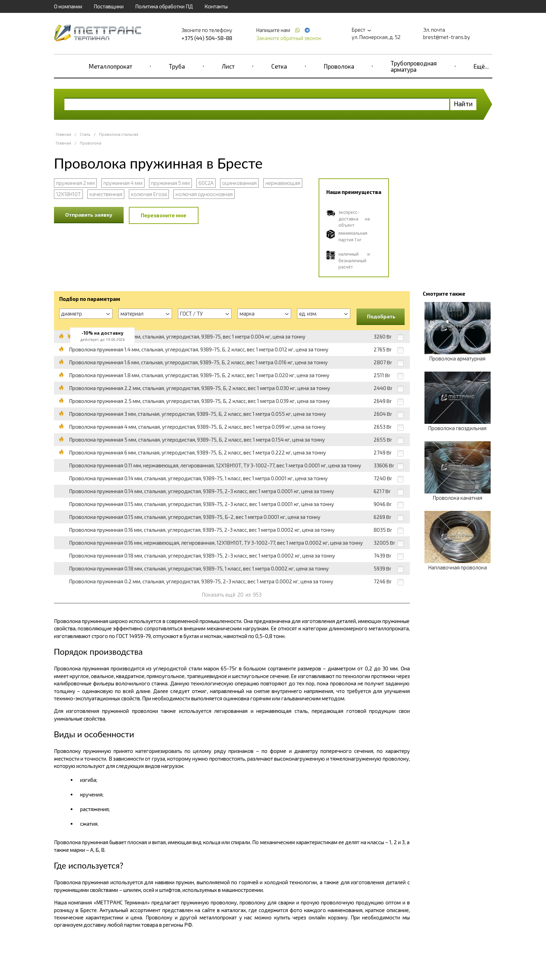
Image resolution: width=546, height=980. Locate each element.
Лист (228, 66)
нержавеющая (283, 183)
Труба (177, 66)
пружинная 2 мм (75, 183)
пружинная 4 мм (123, 183)
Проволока (339, 66)
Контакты (216, 6)
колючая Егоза (149, 194)
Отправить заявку (89, 215)
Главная (63, 134)
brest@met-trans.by (447, 37)
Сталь (85, 134)
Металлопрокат (111, 66)
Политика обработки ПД (164, 6)
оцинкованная (239, 183)
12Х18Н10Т (68, 194)
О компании (68, 6)
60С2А (206, 183)
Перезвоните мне (163, 215)
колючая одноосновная (204, 194)
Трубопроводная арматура (414, 66)
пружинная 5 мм (170, 183)
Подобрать (381, 316)
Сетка (279, 66)
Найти (463, 104)
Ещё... (481, 66)
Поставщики (109, 6)
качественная (106, 194)
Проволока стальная (119, 134)
